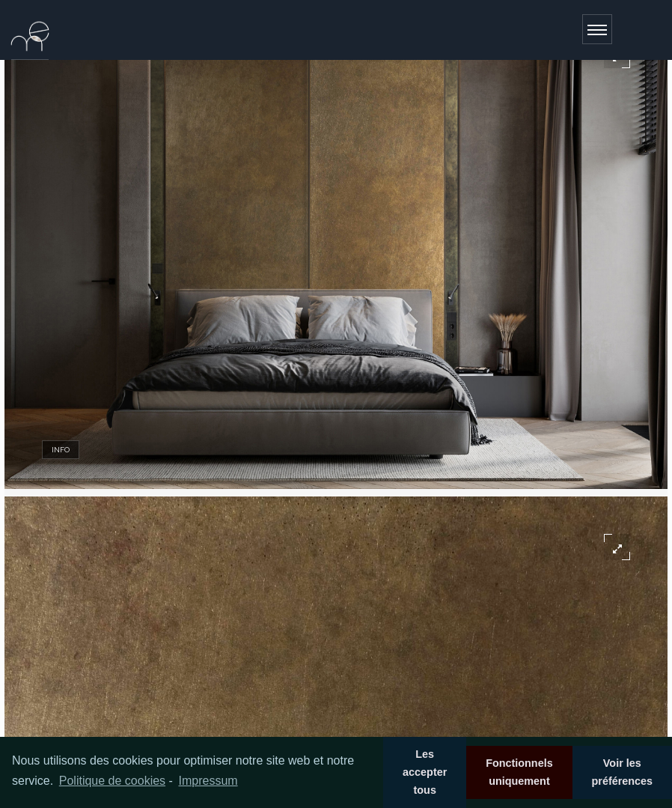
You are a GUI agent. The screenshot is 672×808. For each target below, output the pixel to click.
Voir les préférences (622, 772)
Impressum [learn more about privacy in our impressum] (208, 781)
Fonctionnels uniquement (519, 772)
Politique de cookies (112, 781)
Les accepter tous (425, 772)
